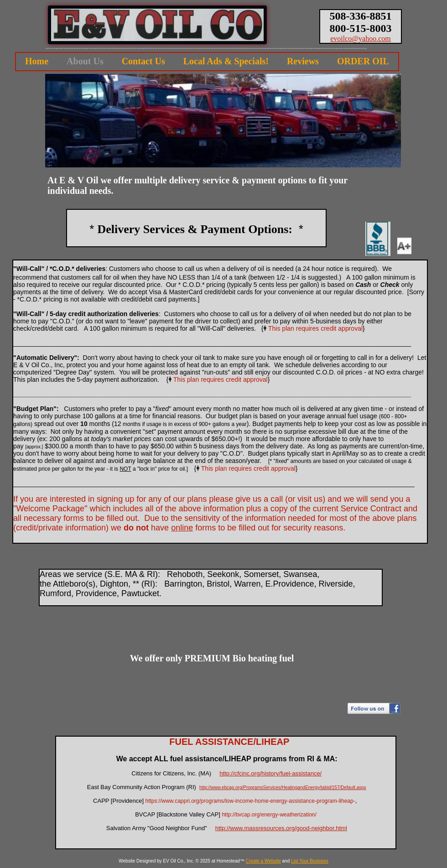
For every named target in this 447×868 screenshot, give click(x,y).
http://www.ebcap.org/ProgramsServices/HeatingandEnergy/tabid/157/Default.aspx (283, 787)
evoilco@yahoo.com (360, 39)
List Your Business (310, 861)
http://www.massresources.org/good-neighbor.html (281, 828)
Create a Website (263, 861)
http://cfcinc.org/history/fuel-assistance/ (270, 773)
